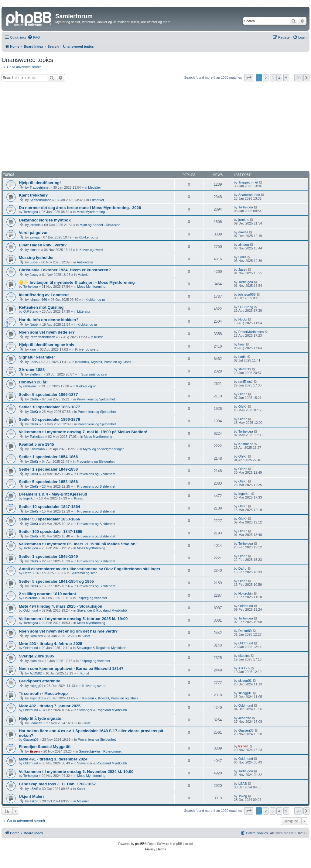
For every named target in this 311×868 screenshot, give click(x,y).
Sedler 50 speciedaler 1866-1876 (50, 419)
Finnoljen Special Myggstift (45, 747)
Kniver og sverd (91, 250)
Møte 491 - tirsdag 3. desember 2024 (53, 759)
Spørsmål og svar (94, 374)
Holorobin (31, 598)
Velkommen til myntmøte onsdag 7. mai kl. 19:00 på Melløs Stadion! (83, 432)
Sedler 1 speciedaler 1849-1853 (48, 469)
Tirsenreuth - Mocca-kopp (43, 693)
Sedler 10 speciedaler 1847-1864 (50, 507)
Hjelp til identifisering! (40, 183)
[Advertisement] (155, 127)
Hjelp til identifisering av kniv (46, 345)
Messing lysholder (36, 257)
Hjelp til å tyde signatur (41, 718)
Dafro (27, 573)
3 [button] (273, 78)
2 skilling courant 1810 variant (47, 594)
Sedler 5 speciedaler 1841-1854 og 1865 (56, 581)
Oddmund (31, 610)
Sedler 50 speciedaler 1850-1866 (50, 519)
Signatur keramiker (37, 357)
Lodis (34, 262)
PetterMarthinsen (43, 337)
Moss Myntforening (91, 212)
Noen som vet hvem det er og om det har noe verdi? (68, 631)
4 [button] (279, 78)
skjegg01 (36, 686)
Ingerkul (29, 498)
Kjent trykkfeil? (33, 195)
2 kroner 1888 (32, 370)
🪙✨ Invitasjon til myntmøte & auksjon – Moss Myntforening (77, 282)
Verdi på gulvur (33, 233)
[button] (249, 78)
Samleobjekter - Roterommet (100, 751)
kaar (33, 349)
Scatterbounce (41, 200)
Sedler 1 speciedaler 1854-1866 (48, 457)
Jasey (34, 275)
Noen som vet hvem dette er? (47, 332)
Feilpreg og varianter (92, 598)
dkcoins (35, 661)
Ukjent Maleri (31, 796)
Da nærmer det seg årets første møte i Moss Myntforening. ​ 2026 (80, 208)
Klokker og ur (89, 237)
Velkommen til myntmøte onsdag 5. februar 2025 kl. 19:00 (73, 619)
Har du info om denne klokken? (49, 320)
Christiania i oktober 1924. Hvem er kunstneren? (65, 270)
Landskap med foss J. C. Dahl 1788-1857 (57, 784)
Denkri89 (36, 636)
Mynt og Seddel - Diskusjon (100, 225)
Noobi (34, 324)
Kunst (98, 337)
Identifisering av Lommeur (44, 295)
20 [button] (298, 78)
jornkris (35, 225)
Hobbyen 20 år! (33, 382)
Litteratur (84, 311)
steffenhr (36, 374)
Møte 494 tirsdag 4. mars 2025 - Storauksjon (61, 606)
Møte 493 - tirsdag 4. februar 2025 (51, 644)
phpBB (140, 844)
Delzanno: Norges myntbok (45, 220)
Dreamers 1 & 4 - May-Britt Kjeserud (53, 494)
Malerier (84, 275)
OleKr (34, 399)
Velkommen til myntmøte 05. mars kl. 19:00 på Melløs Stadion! (78, 544)
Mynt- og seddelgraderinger (103, 449)
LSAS (34, 789)
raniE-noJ (31, 386)
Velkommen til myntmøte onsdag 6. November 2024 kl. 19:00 (76, 772)
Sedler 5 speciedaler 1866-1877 (48, 395)
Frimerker (97, 200)
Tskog (34, 801)
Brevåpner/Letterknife (39, 681)
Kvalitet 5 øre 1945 (36, 444)
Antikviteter (85, 262)
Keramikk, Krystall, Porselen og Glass (103, 362)
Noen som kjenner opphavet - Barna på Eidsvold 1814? (71, 669)
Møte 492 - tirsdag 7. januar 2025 (50, 706)
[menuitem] (34, 37)
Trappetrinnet (40, 187)
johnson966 (38, 300)
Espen (35, 751)
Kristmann (37, 449)
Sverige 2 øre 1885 (36, 656)
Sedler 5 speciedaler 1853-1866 (48, 482)
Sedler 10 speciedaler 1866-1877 (50, 407)
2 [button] (266, 78)
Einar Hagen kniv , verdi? (43, 245)
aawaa (35, 237)
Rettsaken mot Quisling (41, 307)
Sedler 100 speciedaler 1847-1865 (51, 532)
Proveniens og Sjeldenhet (96, 399)
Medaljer (94, 187)
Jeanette (36, 723)
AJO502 (36, 673)
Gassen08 (31, 739)
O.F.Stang (31, 311)
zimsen (35, 250)
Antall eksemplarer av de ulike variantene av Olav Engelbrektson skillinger (90, 569)
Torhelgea (31, 212)
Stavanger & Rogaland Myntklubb (102, 610)
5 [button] (286, 78)
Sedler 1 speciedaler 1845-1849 (48, 556)
